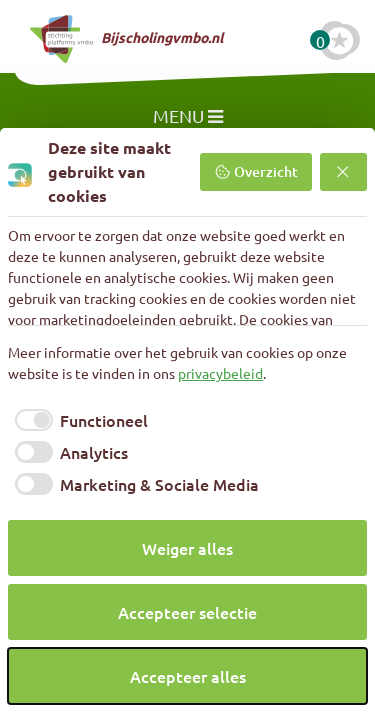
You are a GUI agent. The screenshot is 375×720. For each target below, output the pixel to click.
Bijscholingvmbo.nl (126, 39)
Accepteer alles (188, 676)
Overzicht (256, 171)
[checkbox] (78, 420)
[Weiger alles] (344, 172)
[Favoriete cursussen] (340, 40)
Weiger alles (187, 548)
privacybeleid (220, 373)
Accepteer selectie (187, 612)
